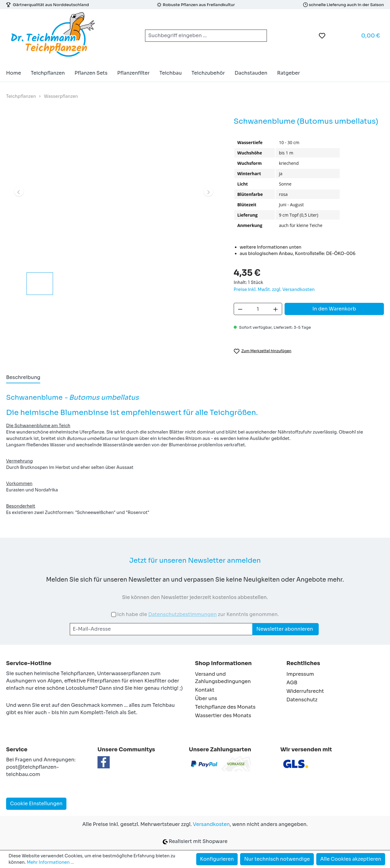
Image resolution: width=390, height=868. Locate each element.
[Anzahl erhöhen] (276, 309)
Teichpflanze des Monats (225, 707)
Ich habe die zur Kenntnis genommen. (198, 614)
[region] (114, 205)
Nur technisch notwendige (277, 859)
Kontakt (205, 690)
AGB (292, 683)
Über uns (206, 698)
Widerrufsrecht (305, 691)
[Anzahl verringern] (240, 309)
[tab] (23, 378)
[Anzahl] (258, 309)
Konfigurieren (217, 859)
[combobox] (199, 36)
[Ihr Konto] (337, 36)
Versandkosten (211, 824)
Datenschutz (302, 700)
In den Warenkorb (334, 309)
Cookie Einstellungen (36, 804)
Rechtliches (303, 663)
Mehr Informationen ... (50, 862)
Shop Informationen (223, 663)
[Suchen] (260, 36)
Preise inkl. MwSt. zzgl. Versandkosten (274, 289)
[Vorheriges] (19, 191)
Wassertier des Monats (223, 716)
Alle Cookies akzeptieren (351, 859)
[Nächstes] (208, 191)
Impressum (300, 674)
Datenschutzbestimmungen (182, 614)
